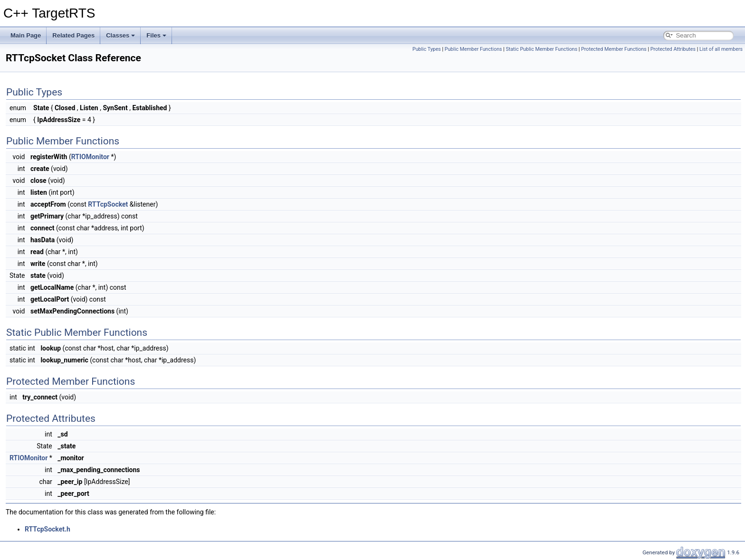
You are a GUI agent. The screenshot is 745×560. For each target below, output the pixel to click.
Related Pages (73, 35)
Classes (120, 35)
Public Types (427, 49)
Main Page (26, 35)
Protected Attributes (673, 49)
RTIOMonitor (90, 157)
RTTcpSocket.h (48, 529)
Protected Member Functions (614, 49)
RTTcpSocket (108, 204)
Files (156, 35)
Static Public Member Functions (541, 49)
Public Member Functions (473, 49)
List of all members (721, 49)
